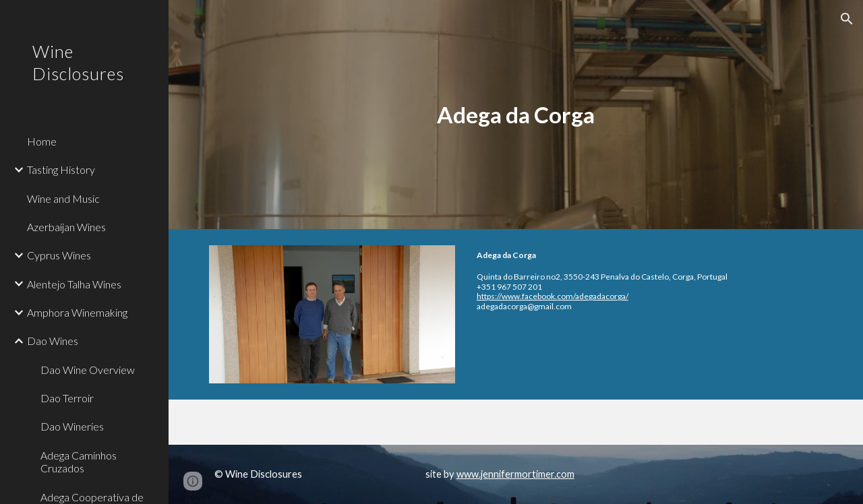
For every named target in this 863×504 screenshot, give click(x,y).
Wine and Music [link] (63, 198)
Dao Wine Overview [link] (88, 370)
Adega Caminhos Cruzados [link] (79, 462)
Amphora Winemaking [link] (77, 312)
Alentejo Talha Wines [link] (74, 284)
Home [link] (42, 141)
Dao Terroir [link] (67, 398)
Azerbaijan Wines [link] (66, 227)
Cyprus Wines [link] (59, 255)
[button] (847, 19)
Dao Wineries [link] (72, 426)
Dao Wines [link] (53, 341)
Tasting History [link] (61, 169)
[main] (515, 115)
